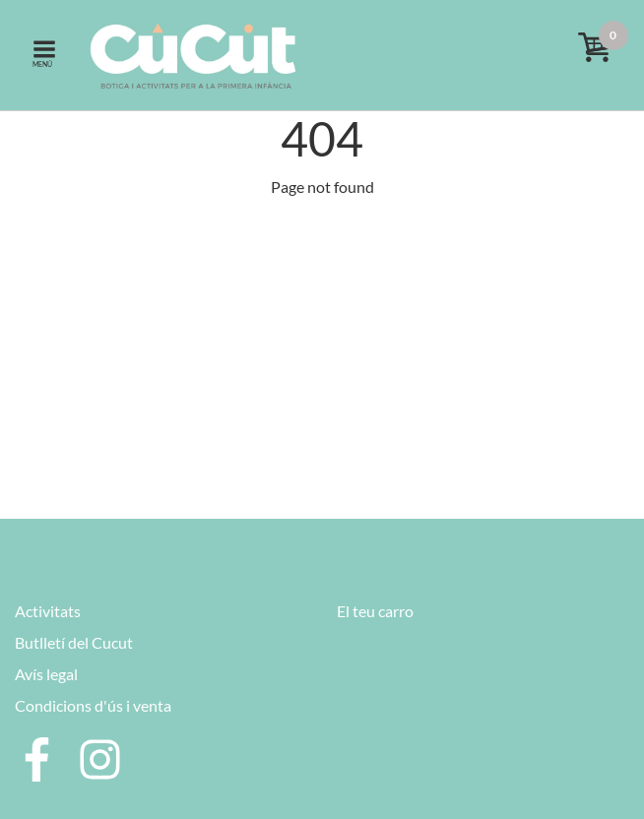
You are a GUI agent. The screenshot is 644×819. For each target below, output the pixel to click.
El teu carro (375, 611)
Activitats (48, 611)
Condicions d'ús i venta (93, 705)
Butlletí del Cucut (74, 642)
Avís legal (46, 674)
